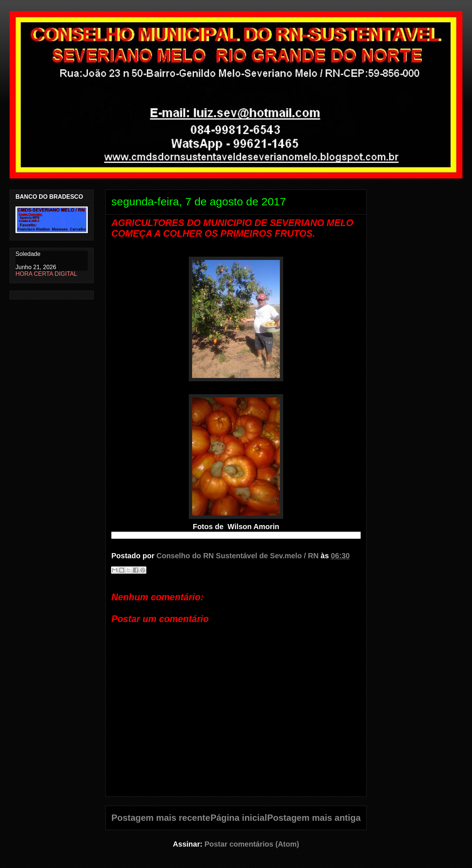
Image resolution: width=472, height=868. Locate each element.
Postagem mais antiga (314, 818)
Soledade (28, 254)
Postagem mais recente (161, 818)
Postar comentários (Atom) (252, 844)
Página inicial (239, 818)
